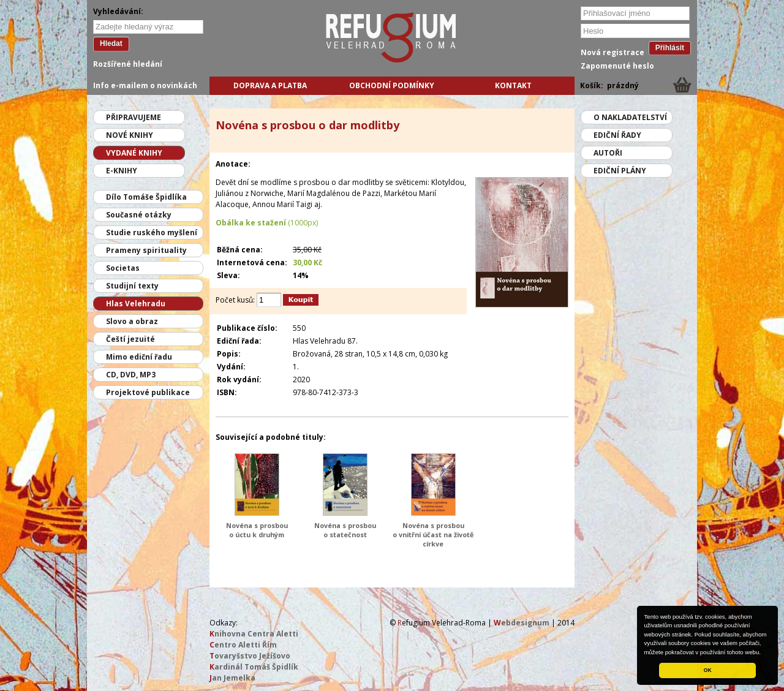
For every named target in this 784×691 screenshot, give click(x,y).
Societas (123, 268)
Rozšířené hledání (128, 64)
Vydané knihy (134, 153)
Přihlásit (670, 48)
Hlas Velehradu (136, 304)
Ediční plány (620, 171)
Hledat (111, 43)
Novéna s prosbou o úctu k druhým (257, 530)
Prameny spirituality (146, 250)
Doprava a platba (270, 85)
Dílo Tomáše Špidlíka (146, 197)
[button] (764, 653)
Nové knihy (130, 135)
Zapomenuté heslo (617, 66)
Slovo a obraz (132, 321)
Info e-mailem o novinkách (145, 85)
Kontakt (513, 85)
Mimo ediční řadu (139, 357)
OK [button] (708, 670)
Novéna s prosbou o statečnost (345, 530)
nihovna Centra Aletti (254, 634)
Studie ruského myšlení (152, 232)
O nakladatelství (630, 117)
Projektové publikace (148, 392)
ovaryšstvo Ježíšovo (250, 656)
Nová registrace (612, 52)
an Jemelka (232, 678)
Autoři (608, 153)
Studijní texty (132, 286)
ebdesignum (522, 623)
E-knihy (122, 171)
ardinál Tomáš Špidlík (254, 667)
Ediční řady (617, 135)
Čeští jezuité (130, 339)
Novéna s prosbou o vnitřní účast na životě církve (433, 534)
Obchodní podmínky (392, 85)
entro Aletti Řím (243, 645)
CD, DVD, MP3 (131, 375)
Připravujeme (134, 117)
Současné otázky (139, 215)
